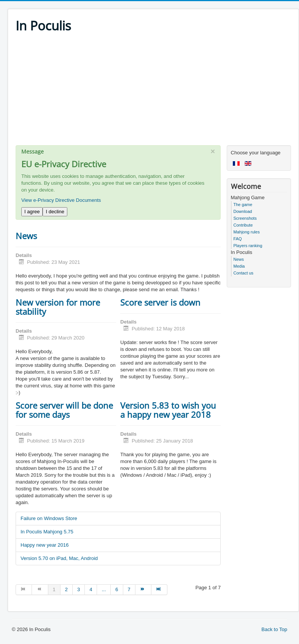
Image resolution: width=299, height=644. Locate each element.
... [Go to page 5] (104, 589)
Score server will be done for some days (64, 410)
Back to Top (274, 629)
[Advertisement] (153, 92)
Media (239, 266)
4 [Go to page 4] (91, 589)
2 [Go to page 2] (66, 589)
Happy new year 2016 (45, 545)
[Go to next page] (143, 590)
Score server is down (160, 302)
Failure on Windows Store (49, 518)
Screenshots (245, 218)
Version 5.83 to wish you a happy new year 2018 (168, 410)
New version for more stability (58, 307)
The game (243, 205)
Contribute (243, 225)
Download (243, 211)
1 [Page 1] (54, 589)
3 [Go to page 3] (79, 589)
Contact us (244, 273)
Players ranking (248, 246)
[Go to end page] (159, 590)
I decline (55, 212)
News (26, 236)
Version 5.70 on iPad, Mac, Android (59, 558)
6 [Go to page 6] (117, 589)
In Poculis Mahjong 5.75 (47, 532)
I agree (32, 212)
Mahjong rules (247, 232)
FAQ (238, 239)
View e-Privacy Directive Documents (61, 200)
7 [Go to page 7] (129, 589)
